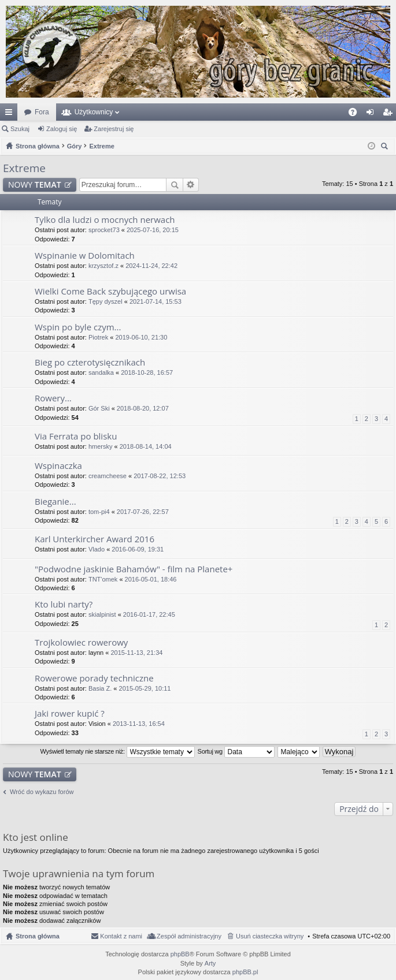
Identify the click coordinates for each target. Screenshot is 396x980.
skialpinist (102, 614)
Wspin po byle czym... (78, 327)
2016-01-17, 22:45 (149, 614)
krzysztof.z (103, 266)
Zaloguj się (62, 129)
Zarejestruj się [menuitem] (390, 114)
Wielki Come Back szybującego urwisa (110, 291)
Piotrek (98, 337)
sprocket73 (104, 230)
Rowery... (53, 398)
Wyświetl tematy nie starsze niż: (118, 752)
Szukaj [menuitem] (386, 148)
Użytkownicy (94, 112)
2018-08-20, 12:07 (143, 408)
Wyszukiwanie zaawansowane (191, 185)
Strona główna (38, 936)
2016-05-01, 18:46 (151, 579)
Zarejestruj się (114, 129)
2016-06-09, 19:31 (138, 549)
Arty (210, 963)
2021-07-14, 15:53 (156, 301)
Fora (42, 112)
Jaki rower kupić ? (70, 713)
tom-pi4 (99, 512)
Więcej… (11, 114)
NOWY (35, 185)
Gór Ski (99, 408)
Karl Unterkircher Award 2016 (95, 539)
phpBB (180, 954)
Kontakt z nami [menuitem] (121, 936)
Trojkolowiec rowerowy (81, 642)
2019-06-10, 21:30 (141, 337)
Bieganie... (55, 502)
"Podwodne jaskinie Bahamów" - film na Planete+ (134, 569)
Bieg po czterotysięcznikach (90, 362)
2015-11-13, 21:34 (136, 653)
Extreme (24, 168)
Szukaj (20, 129)
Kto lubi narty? (64, 604)
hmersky (101, 446)
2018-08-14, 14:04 (146, 446)
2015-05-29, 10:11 (145, 688)
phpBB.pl (245, 972)
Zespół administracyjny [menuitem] (189, 936)
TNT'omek (103, 579)
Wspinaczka (58, 466)
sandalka (101, 372)
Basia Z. (100, 688)
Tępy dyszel (106, 301)
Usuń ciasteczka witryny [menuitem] (270, 936)
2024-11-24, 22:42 (151, 266)
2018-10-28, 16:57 (147, 372)
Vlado (97, 549)
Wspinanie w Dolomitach (85, 256)
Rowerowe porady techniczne (94, 678)
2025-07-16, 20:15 (153, 230)
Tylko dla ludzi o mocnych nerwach (105, 220)
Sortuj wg (236, 752)
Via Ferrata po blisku (76, 436)
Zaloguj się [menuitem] (373, 114)
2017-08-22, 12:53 (160, 476)
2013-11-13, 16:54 (139, 724)
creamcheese (108, 476)
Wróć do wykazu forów (42, 792)
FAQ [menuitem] (356, 114)
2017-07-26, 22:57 (143, 512)
